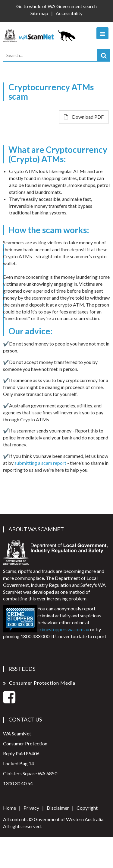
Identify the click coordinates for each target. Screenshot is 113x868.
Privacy (31, 808)
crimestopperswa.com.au (63, 629)
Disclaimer (58, 808)
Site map (39, 13)
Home (9, 808)
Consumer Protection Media (42, 683)
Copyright (87, 808)
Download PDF (84, 117)
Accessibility (69, 13)
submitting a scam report (40, 463)
